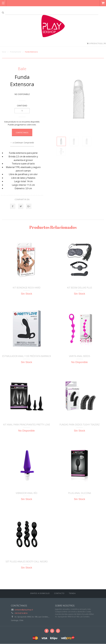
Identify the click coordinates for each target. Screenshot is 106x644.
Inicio (4, 52)
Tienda (72, 593)
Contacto (59, 593)
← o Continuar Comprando (22, 143)
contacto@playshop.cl (24, 610)
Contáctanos (22, 133)
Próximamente (16, 52)
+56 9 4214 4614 (21, 613)
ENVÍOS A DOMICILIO (40, 593)
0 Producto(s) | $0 (96, 43)
